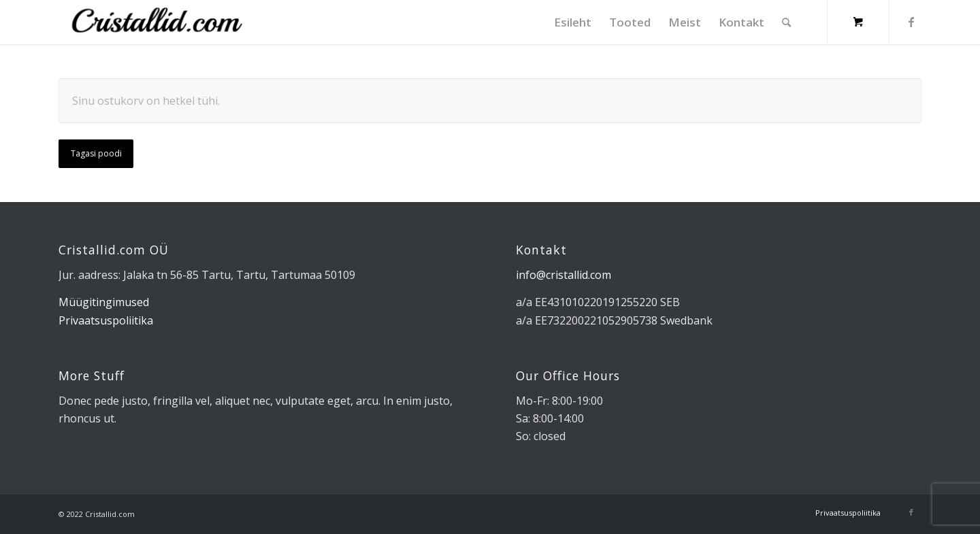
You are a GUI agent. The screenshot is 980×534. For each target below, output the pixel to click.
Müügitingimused (104, 302)
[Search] (786, 22)
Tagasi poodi (96, 153)
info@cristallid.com (563, 275)
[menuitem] (573, 22)
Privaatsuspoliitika (106, 320)
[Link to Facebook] (911, 22)
